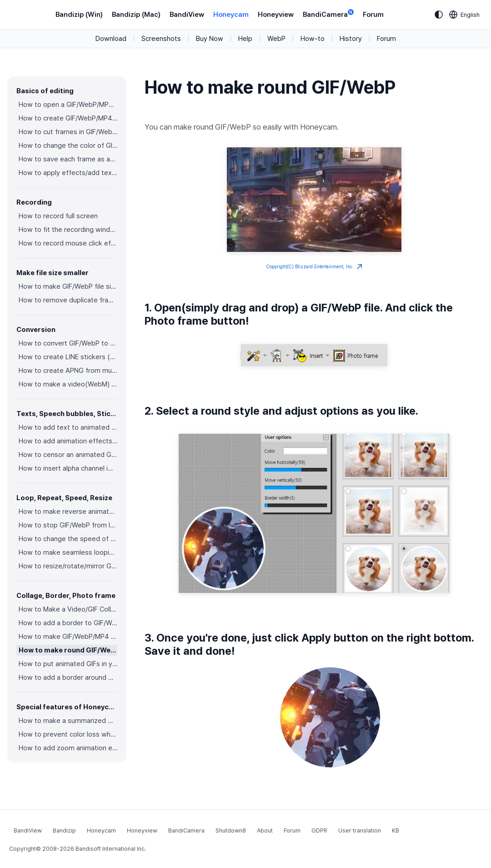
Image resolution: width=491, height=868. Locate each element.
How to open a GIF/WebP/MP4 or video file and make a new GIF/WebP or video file (68, 105)
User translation (360, 830)
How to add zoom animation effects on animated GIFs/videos (68, 748)
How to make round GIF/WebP (68, 650)
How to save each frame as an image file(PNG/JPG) (68, 159)
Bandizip (64, 830)
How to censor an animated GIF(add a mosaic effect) (68, 455)
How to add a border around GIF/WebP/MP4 (68, 677)
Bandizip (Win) (79, 15)
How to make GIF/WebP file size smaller (68, 286)
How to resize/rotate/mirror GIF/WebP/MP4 (68, 566)
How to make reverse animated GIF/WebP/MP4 (68, 512)
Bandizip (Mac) (136, 15)
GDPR (319, 830)
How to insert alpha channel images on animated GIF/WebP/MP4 (68, 468)
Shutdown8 (231, 830)
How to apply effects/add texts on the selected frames (68, 173)
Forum (373, 15)
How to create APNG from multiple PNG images (68, 371)
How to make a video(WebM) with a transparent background (68, 384)
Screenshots (161, 39)
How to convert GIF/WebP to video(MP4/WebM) (68, 343)
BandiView (187, 15)
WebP (276, 39)
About (265, 830)
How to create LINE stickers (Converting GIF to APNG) (68, 357)
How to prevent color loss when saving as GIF (68, 734)
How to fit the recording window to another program (68, 230)
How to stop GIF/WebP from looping (68, 525)
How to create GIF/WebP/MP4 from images (68, 118)
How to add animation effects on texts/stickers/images (68, 441)
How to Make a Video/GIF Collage (68, 609)
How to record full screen (58, 216)
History (351, 39)
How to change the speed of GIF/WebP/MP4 (68, 539)
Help (245, 39)
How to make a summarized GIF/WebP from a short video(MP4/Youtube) (68, 721)
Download (111, 39)
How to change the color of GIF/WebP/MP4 (68, 146)
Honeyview (276, 15)
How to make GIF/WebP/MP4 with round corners (68, 637)
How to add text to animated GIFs (68, 427)
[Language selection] (465, 15)
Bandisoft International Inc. (111, 849)
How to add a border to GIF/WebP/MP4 (68, 623)
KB (396, 830)
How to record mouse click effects (68, 243)
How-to (313, 39)
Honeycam (231, 15)
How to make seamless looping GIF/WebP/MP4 (68, 552)
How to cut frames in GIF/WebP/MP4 (68, 132)
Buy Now (210, 39)
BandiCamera (328, 14)
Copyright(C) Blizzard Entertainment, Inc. (314, 267)
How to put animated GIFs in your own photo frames (68, 664)
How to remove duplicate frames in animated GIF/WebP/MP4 (68, 300)
